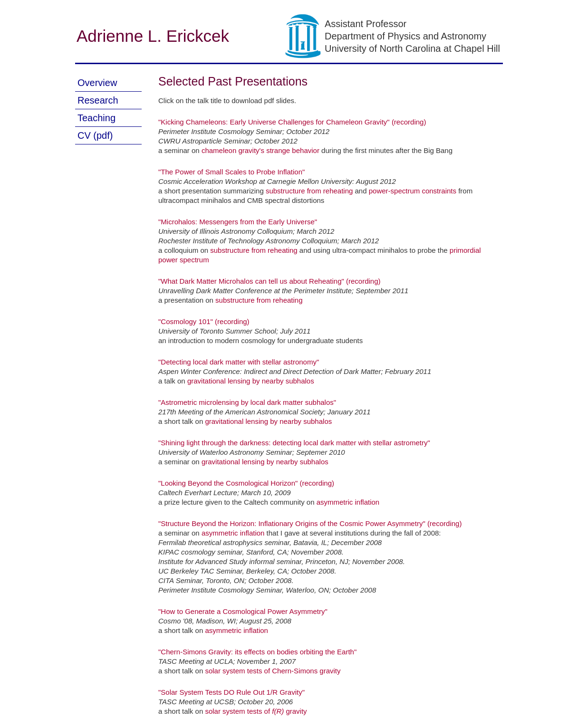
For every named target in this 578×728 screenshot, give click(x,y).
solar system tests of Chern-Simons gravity (273, 671)
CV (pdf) (95, 135)
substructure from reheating (309, 191)
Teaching (96, 118)
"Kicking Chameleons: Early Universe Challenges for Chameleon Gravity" (274, 122)
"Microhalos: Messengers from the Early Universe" (238, 222)
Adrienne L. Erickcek (153, 36)
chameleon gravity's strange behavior (260, 150)
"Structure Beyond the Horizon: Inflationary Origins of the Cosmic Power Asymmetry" (292, 523)
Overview (97, 83)
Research (98, 100)
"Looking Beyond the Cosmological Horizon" (228, 483)
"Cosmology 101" (186, 321)
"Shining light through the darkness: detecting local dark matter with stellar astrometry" (294, 443)
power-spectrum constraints (413, 191)
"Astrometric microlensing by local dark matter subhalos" (247, 402)
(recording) (409, 122)
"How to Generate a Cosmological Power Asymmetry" (243, 611)
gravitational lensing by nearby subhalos (251, 381)
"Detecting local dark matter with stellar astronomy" (239, 362)
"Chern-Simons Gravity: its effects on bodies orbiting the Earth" (257, 652)
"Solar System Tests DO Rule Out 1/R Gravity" (231, 692)
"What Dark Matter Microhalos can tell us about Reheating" (251, 281)
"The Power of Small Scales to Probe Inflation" (231, 172)
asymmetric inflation (348, 502)
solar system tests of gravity (256, 711)
